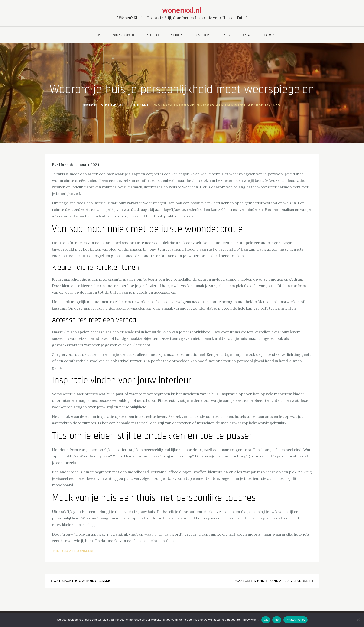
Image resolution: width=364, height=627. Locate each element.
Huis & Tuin (202, 35)
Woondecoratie (124, 35)
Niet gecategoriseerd (74, 551)
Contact (247, 35)
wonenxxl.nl (182, 10)
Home (98, 35)
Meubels (177, 35)
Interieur (153, 35)
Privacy (270, 35)
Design (226, 35)
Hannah (66, 165)
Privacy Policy (296, 620)
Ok (266, 620)
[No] (358, 620)
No (277, 620)
